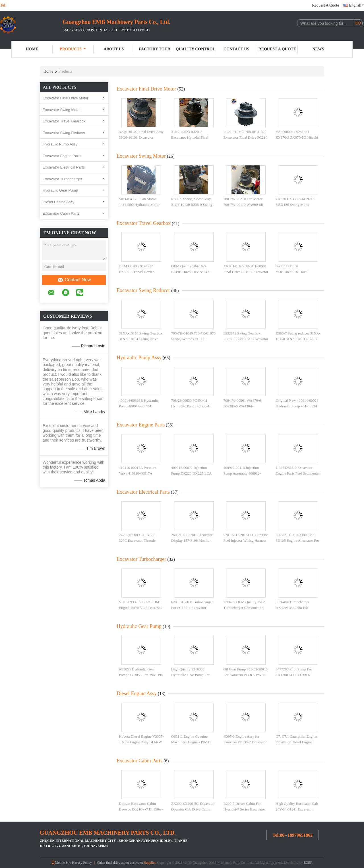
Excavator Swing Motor (62, 110)
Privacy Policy (82, 863)
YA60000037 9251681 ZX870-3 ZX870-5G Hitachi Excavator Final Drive (297, 137)
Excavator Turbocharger (62, 179)
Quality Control (196, 49)
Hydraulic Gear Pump (60, 190)
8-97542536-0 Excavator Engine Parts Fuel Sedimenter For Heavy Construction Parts (298, 473)
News (318, 49)
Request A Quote (325, 5)
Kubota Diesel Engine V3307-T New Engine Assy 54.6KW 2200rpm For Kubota (141, 742)
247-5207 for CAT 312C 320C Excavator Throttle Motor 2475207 (137, 540)
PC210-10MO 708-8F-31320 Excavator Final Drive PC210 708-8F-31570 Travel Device (245, 137)
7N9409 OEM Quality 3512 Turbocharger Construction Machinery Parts (244, 608)
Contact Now (74, 280)
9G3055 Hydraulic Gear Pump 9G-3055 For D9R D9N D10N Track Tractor (141, 675)
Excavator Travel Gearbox (64, 121)
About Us (114, 49)
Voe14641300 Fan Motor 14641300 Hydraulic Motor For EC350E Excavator (139, 204)
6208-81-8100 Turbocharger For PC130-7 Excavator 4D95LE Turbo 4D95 (192, 608)
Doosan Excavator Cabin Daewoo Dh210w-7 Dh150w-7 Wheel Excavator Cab (141, 809)
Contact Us (236, 49)
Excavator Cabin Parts (61, 213)
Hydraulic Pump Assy (60, 144)
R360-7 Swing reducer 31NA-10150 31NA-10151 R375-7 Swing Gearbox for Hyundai (298, 339)
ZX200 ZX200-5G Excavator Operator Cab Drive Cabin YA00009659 (193, 809)
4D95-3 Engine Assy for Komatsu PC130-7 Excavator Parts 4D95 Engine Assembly (245, 742)
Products (73, 49)
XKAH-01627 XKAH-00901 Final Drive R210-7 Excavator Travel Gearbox (246, 272)
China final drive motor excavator (120, 863)
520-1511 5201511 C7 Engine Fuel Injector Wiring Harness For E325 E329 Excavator (246, 540)
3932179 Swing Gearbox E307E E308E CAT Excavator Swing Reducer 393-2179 (246, 339)
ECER (308, 863)
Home (32, 49)
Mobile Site (61, 863)
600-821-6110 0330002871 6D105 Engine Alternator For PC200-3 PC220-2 (297, 540)
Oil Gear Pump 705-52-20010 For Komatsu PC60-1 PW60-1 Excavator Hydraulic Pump (246, 675)
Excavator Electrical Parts (64, 167)
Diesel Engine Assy (58, 202)
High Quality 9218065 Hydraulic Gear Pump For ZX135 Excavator (190, 675)
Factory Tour (154, 49)
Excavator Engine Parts (62, 156)
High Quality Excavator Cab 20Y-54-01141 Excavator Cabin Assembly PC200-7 (297, 809)
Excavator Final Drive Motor (65, 98)
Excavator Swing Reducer (64, 133)
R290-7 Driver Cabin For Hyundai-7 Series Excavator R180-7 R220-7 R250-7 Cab (245, 809)
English (356, 5)
